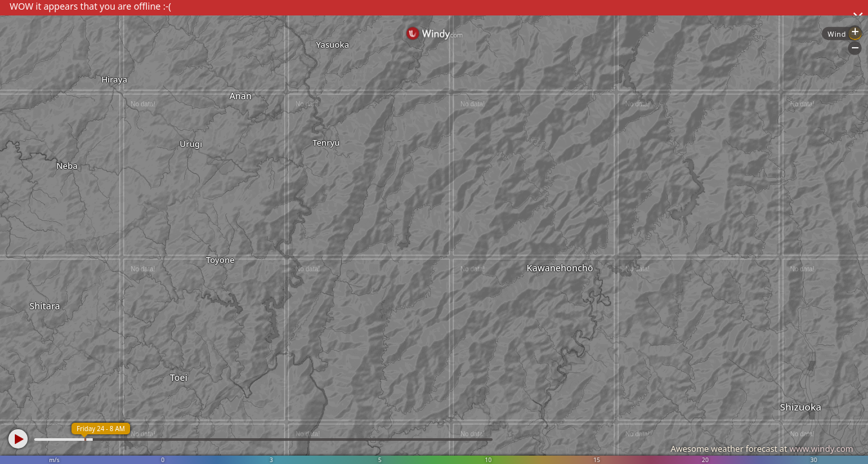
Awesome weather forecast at (762, 449)
